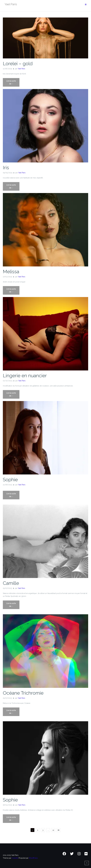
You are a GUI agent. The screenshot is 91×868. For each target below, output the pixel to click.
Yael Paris (22, 69)
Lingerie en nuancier (25, 376)
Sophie (10, 480)
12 (53, 830)
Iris (6, 167)
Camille (11, 583)
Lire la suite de (12, 83)
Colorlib (15, 858)
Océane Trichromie (23, 693)
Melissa (11, 272)
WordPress (33, 858)
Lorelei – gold (18, 63)
